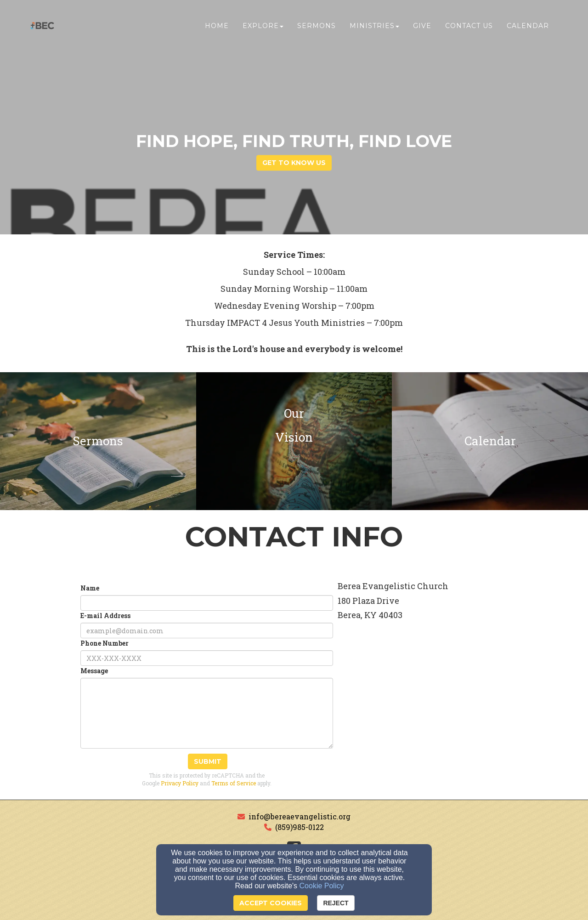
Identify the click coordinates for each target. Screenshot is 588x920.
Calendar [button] (528, 26)
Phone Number (105, 643)
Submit (208, 761)
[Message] (207, 713)
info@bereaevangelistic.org (300, 816)
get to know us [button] (294, 163)
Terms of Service (234, 783)
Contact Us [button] (469, 26)
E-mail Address (105, 616)
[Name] (207, 603)
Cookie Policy (322, 886)
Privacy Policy (180, 783)
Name (90, 588)
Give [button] (422, 26)
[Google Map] (447, 714)
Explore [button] (263, 26)
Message (94, 671)
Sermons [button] (317, 26)
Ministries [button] (374, 26)
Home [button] (217, 26)
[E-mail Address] (207, 630)
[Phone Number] (207, 658)
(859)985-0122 (300, 827)
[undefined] (98, 441)
